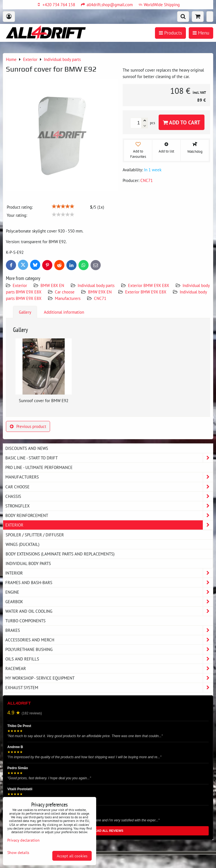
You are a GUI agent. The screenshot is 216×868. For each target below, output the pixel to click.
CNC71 (100, 298)
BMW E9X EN (100, 292)
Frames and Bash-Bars (109, 583)
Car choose (65, 292)
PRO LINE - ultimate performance (39, 467)
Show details (18, 853)
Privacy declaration (23, 840)
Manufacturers (68, 298)
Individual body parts (96, 285)
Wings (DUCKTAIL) (22, 544)
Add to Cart (182, 122)
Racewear (109, 668)
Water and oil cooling (109, 611)
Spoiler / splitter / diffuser (35, 535)
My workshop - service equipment (109, 678)
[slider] (63, 206)
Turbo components (25, 621)
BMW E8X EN (52, 285)
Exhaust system (109, 688)
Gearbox (109, 602)
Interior (109, 573)
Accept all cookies (72, 856)
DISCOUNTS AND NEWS (27, 448)
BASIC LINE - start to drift (109, 458)
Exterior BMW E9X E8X (148, 285)
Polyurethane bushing (109, 649)
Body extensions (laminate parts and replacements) (60, 554)
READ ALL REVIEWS (108, 831)
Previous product (28, 426)
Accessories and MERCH (109, 640)
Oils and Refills (109, 659)
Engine (109, 592)
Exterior (20, 285)
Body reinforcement (109, 515)
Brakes (109, 630)
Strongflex (109, 506)
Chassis (109, 496)
